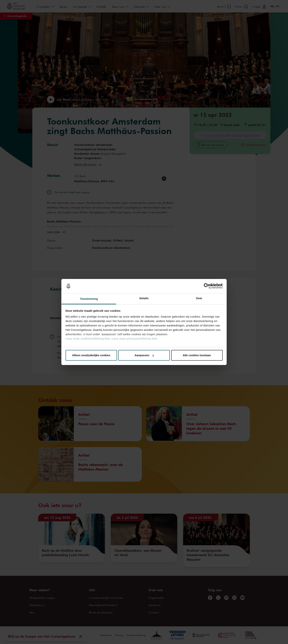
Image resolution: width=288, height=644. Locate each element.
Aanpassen (144, 355)
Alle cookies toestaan (197, 355)
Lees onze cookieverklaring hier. (88, 339)
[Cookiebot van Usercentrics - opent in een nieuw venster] (207, 286)
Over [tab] (199, 298)
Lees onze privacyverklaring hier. (135, 339)
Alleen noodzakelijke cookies (91, 355)
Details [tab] (144, 298)
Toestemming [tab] (89, 299)
